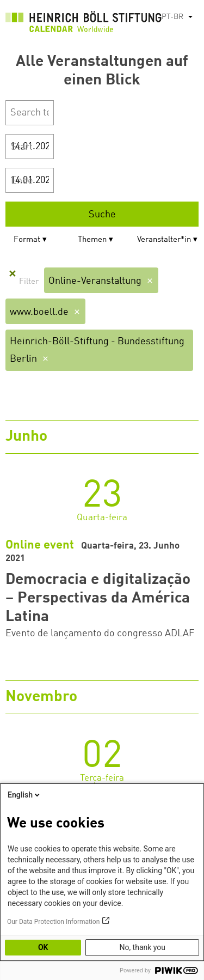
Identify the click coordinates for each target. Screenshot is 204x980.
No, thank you (142, 947)
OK (43, 947)
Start (22, 147)
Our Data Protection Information (53, 922)
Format (27, 240)
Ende (22, 181)
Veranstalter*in (164, 240)
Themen (92, 240)
